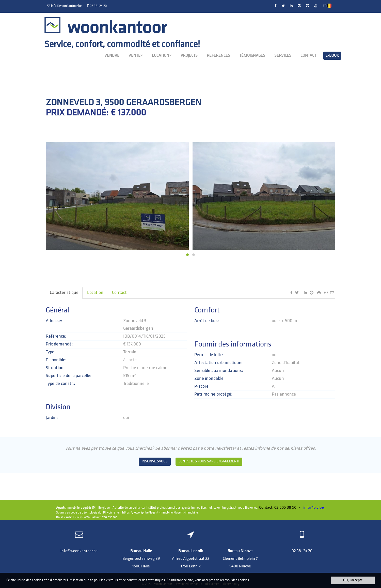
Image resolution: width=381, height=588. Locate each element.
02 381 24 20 (302, 551)
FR (327, 6)
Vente (136, 55)
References (218, 55)
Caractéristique (64, 293)
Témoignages (252, 55)
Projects (189, 55)
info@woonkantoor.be (79, 551)
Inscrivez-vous (155, 462)
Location (162, 55)
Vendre (112, 55)
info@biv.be (314, 507)
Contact (308, 55)
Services (283, 55)
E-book (332, 55)
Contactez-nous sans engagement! (209, 462)
